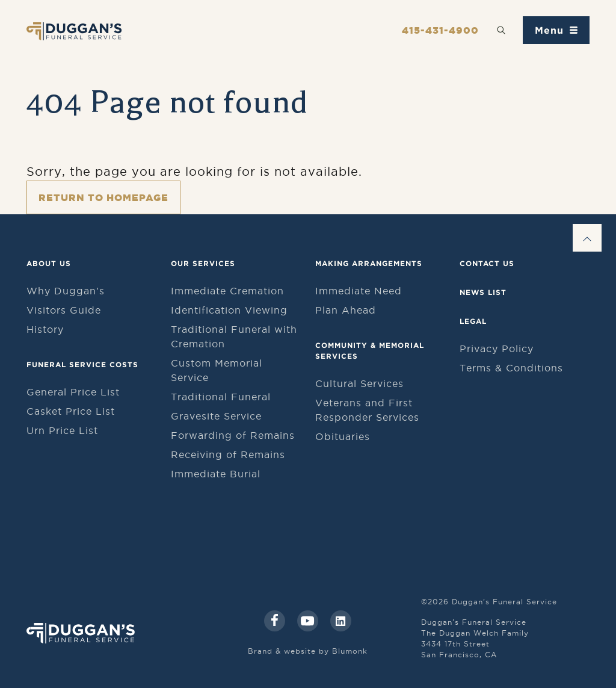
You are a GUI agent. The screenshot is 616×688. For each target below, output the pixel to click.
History (45, 329)
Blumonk (350, 651)
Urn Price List (62, 430)
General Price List (73, 392)
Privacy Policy (497, 349)
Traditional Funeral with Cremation (234, 336)
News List (483, 292)
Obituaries (343, 436)
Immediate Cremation (227, 291)
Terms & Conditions (511, 368)
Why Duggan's (66, 291)
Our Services (203, 263)
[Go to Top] (587, 238)
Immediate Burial (216, 474)
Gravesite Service (216, 416)
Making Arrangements (369, 263)
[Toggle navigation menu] (556, 30)
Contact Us (487, 263)
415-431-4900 (440, 30)
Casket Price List (71, 411)
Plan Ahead (346, 310)
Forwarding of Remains (233, 435)
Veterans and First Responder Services (367, 410)
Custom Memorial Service (217, 370)
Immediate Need (359, 291)
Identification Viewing (229, 310)
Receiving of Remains (228, 454)
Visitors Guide (64, 310)
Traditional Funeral (221, 397)
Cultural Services (359, 383)
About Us (49, 263)
